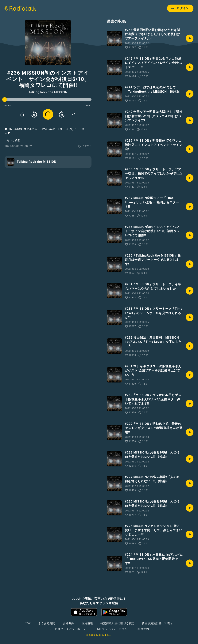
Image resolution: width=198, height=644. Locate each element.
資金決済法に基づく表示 (157, 623)
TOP (28, 623)
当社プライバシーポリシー (113, 629)
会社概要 (68, 623)
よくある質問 (47, 623)
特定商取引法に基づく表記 (117, 623)
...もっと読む (12, 140)
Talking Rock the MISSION (48, 92)
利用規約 (143, 629)
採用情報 (87, 623)
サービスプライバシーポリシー (69, 629)
